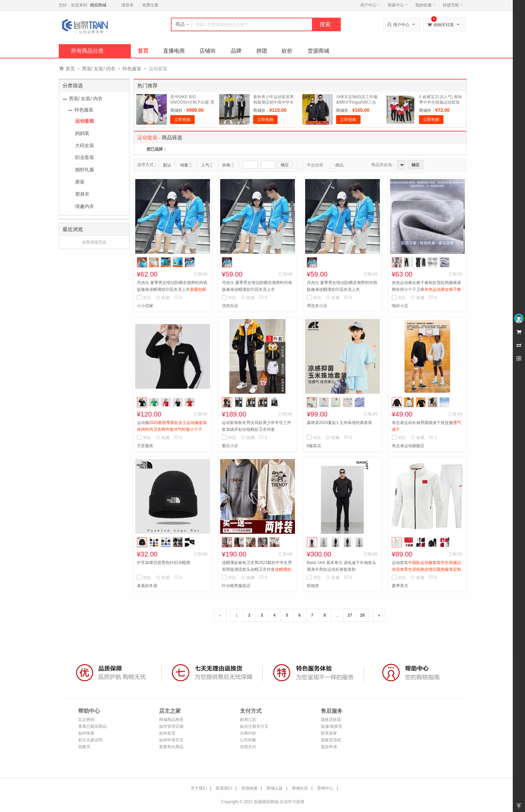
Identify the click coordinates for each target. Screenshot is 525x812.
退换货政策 (331, 720)
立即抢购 (182, 120)
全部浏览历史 (94, 242)
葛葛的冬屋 (147, 586)
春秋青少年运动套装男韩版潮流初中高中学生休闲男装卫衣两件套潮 (274, 102)
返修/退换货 (331, 726)
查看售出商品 (171, 747)
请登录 (127, 5)
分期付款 (248, 733)
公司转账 (248, 740)
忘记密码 (86, 720)
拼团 (262, 51)
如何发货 (167, 733)
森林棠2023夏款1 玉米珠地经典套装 (340, 423)
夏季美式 (400, 586)
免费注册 (150, 5)
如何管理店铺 (171, 726)
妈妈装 (82, 133)
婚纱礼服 (85, 170)
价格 (226, 165)
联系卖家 (329, 733)
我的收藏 (425, 5)
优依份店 (230, 306)
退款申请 (329, 747)
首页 (143, 51)
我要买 (84, 747)
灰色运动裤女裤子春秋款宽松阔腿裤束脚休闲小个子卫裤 (426, 289)
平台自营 (312, 165)
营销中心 (325, 788)
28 (362, 615)
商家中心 (398, 5)
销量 (184, 165)
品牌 (236, 51)
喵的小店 (400, 306)
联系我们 (224, 788)
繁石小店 (230, 446)
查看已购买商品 (92, 726)
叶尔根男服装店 (236, 586)
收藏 (163, 298)
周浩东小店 (317, 306)
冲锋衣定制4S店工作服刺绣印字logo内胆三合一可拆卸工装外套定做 (357, 102)
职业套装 (85, 157)
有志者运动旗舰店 (408, 446)
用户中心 (370, 5)
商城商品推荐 (171, 720)
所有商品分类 (87, 51)
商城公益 (275, 788)
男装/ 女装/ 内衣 (99, 69)
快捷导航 (453, 5)
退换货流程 (331, 740)
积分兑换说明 (90, 740)
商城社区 (300, 788)
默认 (167, 165)
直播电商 (174, 51)
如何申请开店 (171, 740)
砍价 (287, 51)
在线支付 (248, 747)
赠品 (337, 165)
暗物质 (313, 586)
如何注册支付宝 (254, 726)
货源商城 (318, 51)
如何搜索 (86, 733)
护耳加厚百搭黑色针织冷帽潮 (163, 563)
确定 (285, 165)
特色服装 (132, 69)
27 (350, 615)
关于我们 (199, 788)
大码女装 (85, 145)
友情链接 (249, 788)
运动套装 (85, 121)
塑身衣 (82, 194)
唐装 (80, 182)
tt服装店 (314, 446)
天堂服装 (145, 446)
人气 (205, 165)
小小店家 (145, 306)
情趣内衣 (85, 206)
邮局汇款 (248, 720)
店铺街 (208, 51)
